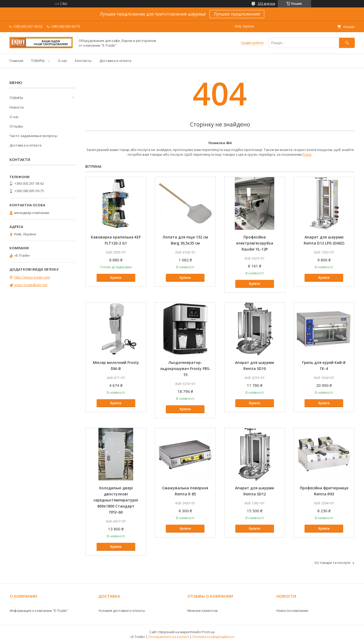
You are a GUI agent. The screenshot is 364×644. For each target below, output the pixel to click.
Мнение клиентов (203, 611)
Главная (16, 61)
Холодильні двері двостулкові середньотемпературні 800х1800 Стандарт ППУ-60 (116, 500)
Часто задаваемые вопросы (33, 136)
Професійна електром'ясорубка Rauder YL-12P (255, 243)
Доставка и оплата (115, 61)
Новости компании (292, 611)
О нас (63, 61)
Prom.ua (208, 632)
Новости (17, 107)
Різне (307, 154)
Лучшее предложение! (237, 14)
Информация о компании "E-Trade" (39, 611)
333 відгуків (266, 4)
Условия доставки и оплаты (122, 611)
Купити (116, 278)
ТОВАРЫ (38, 61)
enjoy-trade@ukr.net (31, 285)
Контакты (83, 61)
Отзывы (16, 126)
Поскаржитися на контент (169, 637)
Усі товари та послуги (332, 563)
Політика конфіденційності (213, 637)
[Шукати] (347, 43)
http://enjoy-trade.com (32, 277)
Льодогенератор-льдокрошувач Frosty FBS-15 (185, 369)
